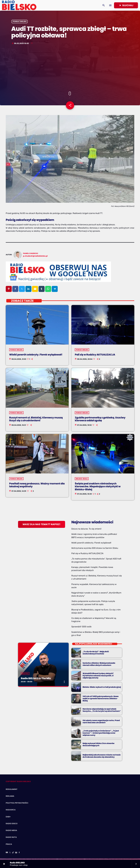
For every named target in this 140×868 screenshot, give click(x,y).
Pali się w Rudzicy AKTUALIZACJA (87, 555)
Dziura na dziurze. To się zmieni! (86, 530)
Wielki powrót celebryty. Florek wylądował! (91, 544)
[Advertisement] (70, 70)
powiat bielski (20, 23)
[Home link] (19, 5)
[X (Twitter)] (10, 854)
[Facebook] (19, 854)
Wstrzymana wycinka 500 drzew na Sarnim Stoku (95, 550)
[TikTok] (13, 854)
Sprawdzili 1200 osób (81, 628)
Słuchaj (126, 5)
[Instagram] (16, 854)
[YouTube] (7, 854)
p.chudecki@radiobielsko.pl (35, 258)
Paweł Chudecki (31, 255)
